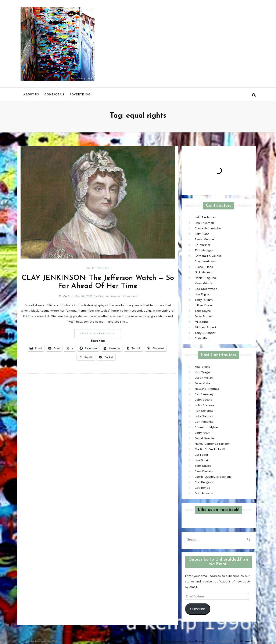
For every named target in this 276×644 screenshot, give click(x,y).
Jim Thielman (204, 223)
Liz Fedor (201, 455)
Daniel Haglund (205, 278)
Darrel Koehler (205, 438)
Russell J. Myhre (206, 427)
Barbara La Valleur (208, 256)
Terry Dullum (204, 300)
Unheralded (98, 268)
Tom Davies (203, 466)
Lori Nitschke (204, 422)
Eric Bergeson (205, 482)
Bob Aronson (204, 493)
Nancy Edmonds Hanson (212, 444)
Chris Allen (202, 338)
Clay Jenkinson (109, 296)
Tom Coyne (203, 311)
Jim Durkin (202, 460)
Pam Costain (204, 471)
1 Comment (129, 296)
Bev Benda (202, 488)
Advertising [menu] (80, 95)
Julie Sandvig (204, 416)
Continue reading (101, 333)
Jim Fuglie (202, 294)
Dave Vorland (204, 383)
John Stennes (204, 405)
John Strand (203, 400)
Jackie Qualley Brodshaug (213, 477)
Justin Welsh (204, 378)
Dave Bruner (203, 316)
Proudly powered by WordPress (181, 641)
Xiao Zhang (202, 367)
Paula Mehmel (205, 239)
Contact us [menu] (54, 95)
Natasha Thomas (207, 389)
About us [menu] (31, 95)
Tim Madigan (204, 250)
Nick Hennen (203, 272)
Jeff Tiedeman (205, 217)
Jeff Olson (202, 234)
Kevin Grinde (203, 283)
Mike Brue (202, 322)
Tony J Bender (205, 333)
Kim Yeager (202, 372)
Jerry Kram (202, 433)
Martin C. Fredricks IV (210, 449)
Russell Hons (204, 267)
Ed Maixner (202, 245)
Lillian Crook (203, 305)
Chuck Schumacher (208, 228)
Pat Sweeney (204, 394)
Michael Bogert (205, 327)
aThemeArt (247, 641)
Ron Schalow (204, 411)
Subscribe (197, 609)
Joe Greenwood (206, 289)
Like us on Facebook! (218, 510)
